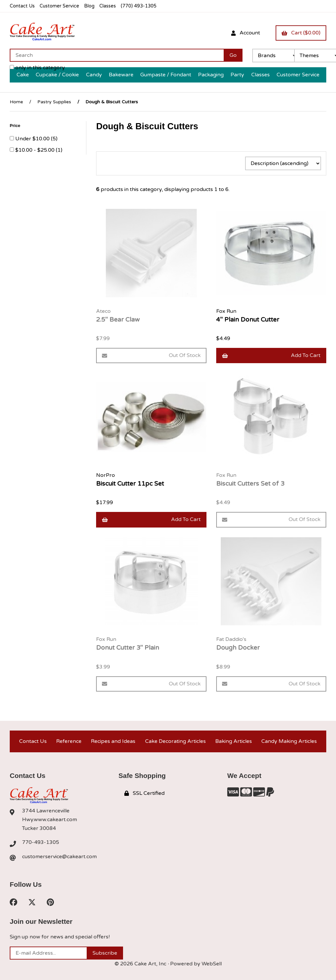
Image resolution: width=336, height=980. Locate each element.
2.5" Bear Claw (118, 319)
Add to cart (271, 355)
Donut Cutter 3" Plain (128, 648)
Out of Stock (151, 355)
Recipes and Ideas (113, 741)
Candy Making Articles (289, 741)
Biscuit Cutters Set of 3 (250, 484)
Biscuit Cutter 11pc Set (130, 484)
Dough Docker (238, 648)
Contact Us (22, 6)
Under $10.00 (33, 139)
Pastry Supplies (54, 102)
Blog (89, 6)
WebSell (212, 964)
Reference (69, 741)
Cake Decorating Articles (175, 741)
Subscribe (105, 953)
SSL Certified (144, 793)
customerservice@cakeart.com (59, 857)
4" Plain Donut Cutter (248, 319)
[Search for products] (117, 55)
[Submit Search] (233, 55)
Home (16, 102)
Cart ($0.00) (301, 33)
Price (16, 126)
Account (246, 33)
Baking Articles (234, 741)
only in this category (37, 68)
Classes (108, 6)
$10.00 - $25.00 (36, 150)
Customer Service (59, 6)
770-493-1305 (41, 842)
